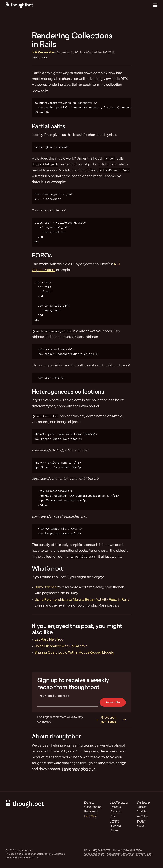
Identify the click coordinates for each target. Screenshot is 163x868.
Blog (113, 816)
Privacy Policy (144, 854)
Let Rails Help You (49, 640)
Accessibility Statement (120, 854)
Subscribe (113, 702)
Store (114, 831)
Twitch (141, 821)
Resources (91, 812)
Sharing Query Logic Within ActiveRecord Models (74, 653)
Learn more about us (79, 769)
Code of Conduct (94, 854)
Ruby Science (46, 587)
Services (90, 802)
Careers (116, 807)
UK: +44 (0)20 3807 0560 (127, 851)
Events (115, 821)
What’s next (47, 568)
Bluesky (142, 807)
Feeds (141, 826)
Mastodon (143, 802)
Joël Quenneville (43, 52)
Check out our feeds (106, 719)
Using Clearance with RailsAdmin (61, 646)
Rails (44, 58)
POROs (42, 255)
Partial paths (48, 126)
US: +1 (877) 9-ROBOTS (97, 851)
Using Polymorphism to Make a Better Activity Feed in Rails (82, 600)
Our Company (120, 802)
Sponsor (116, 826)
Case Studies (93, 807)
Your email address (54, 696)
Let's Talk (90, 816)
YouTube (142, 816)
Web (35, 58)
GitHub (141, 812)
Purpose (116, 812)
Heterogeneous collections (68, 391)
